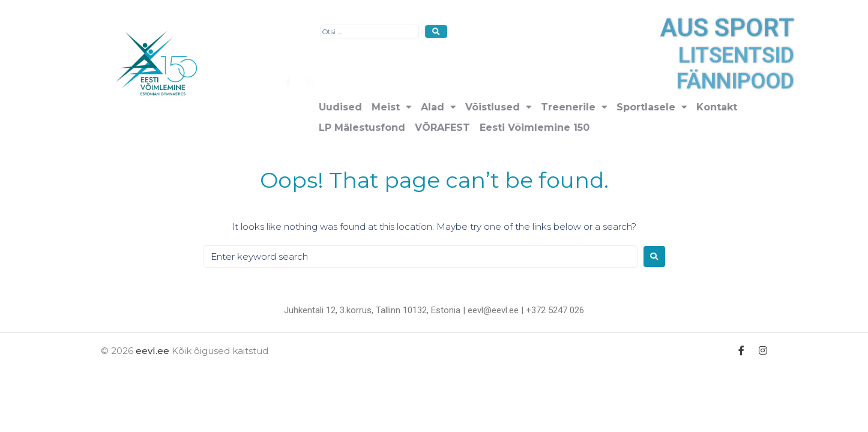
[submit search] (553, 31)
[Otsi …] (486, 31)
